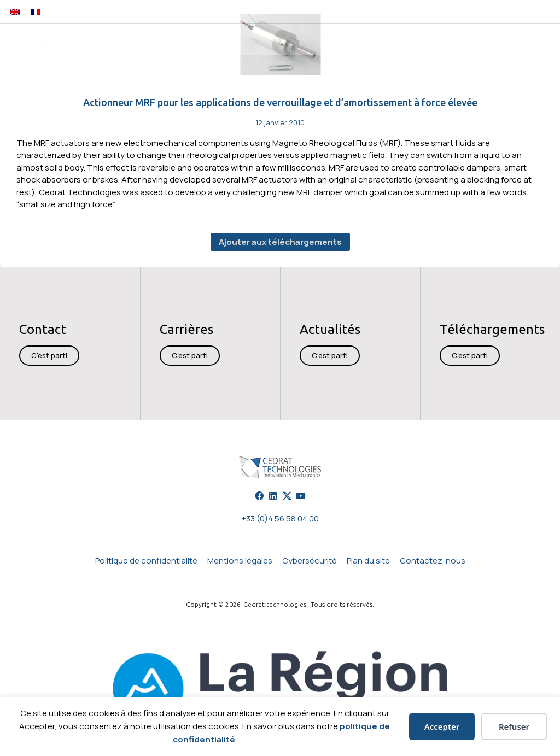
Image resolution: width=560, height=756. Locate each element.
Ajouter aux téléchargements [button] (280, 242)
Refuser (514, 726)
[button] (456, 12)
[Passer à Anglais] (15, 11)
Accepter (442, 726)
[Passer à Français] (36, 11)
